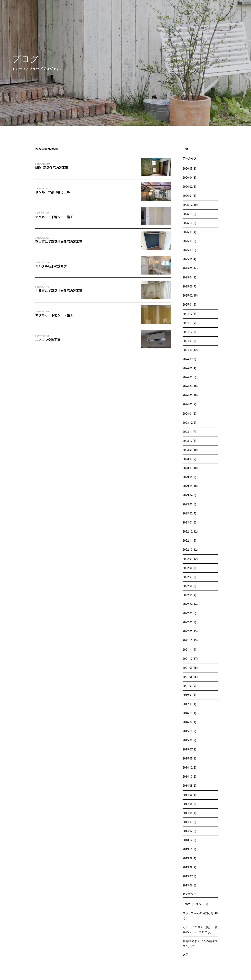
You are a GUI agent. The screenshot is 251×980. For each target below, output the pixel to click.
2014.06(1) (189, 795)
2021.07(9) (189, 686)
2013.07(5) (189, 876)
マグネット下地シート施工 (54, 217)
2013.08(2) (189, 867)
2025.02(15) (190, 296)
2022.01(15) (190, 631)
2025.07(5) (189, 250)
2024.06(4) (189, 368)
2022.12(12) (190, 532)
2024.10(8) (189, 332)
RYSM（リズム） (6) (195, 904)
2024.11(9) (189, 323)
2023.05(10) (190, 486)
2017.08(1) (189, 704)
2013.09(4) (189, 858)
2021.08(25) (190, 677)
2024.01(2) (189, 414)
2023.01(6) (189, 523)
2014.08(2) (189, 786)
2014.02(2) (189, 831)
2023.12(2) (189, 423)
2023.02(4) (189, 513)
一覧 (185, 149)
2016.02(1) (189, 722)
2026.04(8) (189, 178)
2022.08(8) (189, 568)
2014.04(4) (189, 813)
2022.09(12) (190, 559)
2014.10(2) (189, 777)
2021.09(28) (190, 668)
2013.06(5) (189, 885)
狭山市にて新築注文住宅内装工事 (59, 242)
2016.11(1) (189, 713)
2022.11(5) (189, 541)
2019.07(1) (189, 695)
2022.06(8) (189, 586)
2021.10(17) (190, 659)
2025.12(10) (190, 205)
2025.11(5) (189, 214)
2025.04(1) (189, 277)
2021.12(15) (190, 640)
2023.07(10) (190, 468)
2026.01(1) (189, 196)
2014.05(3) (189, 804)
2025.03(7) (189, 287)
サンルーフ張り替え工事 (53, 192)
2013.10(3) (189, 849)
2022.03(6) (189, 613)
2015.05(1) (189, 759)
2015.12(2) (189, 731)
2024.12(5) (189, 314)
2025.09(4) (189, 232)
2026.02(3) (189, 187)
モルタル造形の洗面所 (51, 266)
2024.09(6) (189, 341)
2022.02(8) (189, 622)
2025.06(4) (189, 259)
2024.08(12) (190, 350)
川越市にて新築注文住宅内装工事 (59, 291)
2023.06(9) (189, 477)
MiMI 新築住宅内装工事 (52, 168)
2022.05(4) (189, 595)
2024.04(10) (190, 386)
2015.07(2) (189, 749)
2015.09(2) (189, 740)
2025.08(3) (189, 241)
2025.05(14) (190, 268)
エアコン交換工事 (48, 340)
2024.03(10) (190, 395)
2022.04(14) (190, 604)
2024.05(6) (189, 377)
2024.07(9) (189, 359)
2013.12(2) (189, 840)
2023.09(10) (190, 450)
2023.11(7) (189, 432)
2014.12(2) (189, 768)
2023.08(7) (189, 459)
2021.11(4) (189, 650)
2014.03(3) (189, 822)
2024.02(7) (189, 404)
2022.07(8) (189, 577)
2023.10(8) (189, 441)
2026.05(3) (189, 169)
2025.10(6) (189, 223)
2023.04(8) (189, 495)
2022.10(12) (190, 550)
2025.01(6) (189, 305)
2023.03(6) (189, 504)
